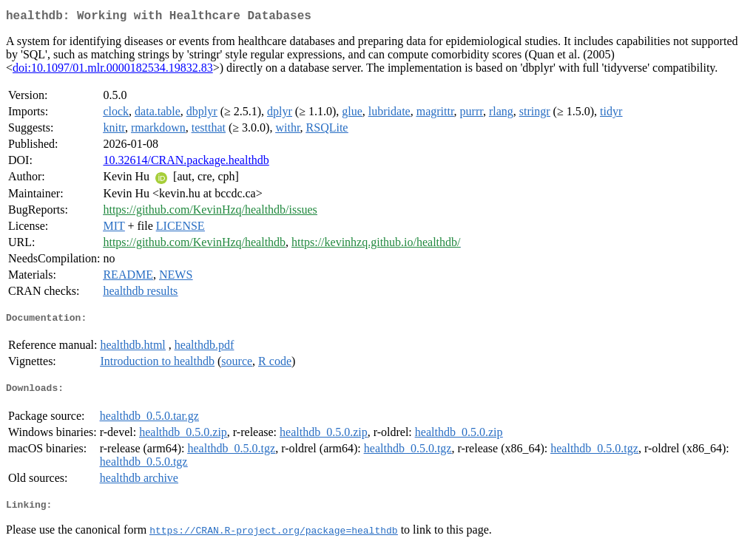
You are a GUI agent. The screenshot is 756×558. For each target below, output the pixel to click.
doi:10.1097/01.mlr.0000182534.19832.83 (113, 71)
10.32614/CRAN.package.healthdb (186, 163)
